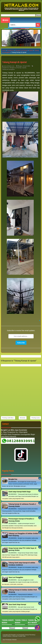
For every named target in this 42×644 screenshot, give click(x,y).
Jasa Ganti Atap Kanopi (17, 604)
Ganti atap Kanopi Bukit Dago (20, 492)
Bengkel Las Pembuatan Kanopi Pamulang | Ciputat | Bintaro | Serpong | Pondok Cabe (19, 635)
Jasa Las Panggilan (16, 577)
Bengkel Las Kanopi (16, 68)
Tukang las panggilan (9, 69)
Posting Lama (36, 418)
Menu (5, 20)
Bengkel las (13, 479)
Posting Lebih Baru (8, 418)
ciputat (24, 68)
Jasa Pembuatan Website (10, 640)
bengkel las (6, 68)
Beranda (23, 418)
